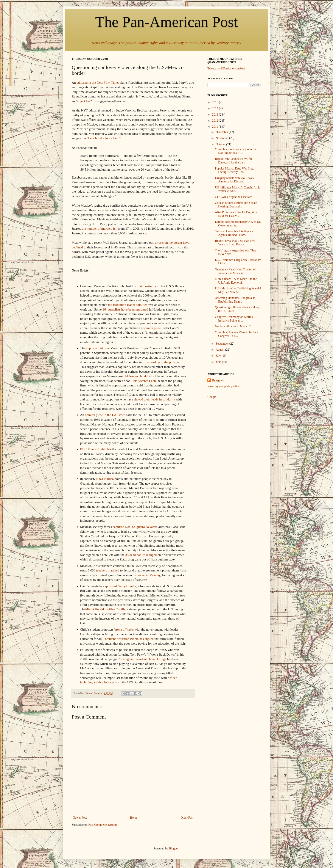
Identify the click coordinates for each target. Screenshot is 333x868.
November (222, 138)
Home (134, 818)
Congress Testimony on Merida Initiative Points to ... (234, 319)
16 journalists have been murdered (125, 309)
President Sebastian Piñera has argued (129, 639)
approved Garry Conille (120, 586)
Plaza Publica (105, 479)
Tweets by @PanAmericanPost (226, 68)
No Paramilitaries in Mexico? (233, 326)
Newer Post (80, 818)
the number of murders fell (100, 228)
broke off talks (124, 629)
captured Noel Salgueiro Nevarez (135, 527)
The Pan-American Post (166, 22)
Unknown (218, 381)
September (222, 344)
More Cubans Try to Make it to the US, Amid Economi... (236, 281)
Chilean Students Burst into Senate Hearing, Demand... (236, 205)
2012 (216, 121)
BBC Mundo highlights (96, 449)
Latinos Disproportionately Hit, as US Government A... (238, 224)
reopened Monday (149, 575)
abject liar (84, 101)
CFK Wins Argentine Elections (234, 197)
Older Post (187, 818)
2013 (216, 115)
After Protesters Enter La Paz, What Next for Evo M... (237, 214)
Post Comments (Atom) (103, 825)
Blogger (174, 848)
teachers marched (108, 570)
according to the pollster (163, 362)
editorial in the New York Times (98, 82)
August (220, 350)
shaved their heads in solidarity (154, 399)
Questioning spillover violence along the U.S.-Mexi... (237, 309)
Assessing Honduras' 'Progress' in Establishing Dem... (235, 300)
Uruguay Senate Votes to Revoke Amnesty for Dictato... (235, 180)
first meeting (145, 286)
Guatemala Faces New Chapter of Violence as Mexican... (235, 271)
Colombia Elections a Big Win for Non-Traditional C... (236, 151)
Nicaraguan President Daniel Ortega (142, 659)
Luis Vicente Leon (144, 381)
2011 (216, 127)
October (221, 144)
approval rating (96, 348)
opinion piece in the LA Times (105, 415)
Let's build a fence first (103, 138)
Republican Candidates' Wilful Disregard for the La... (233, 161)
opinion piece (152, 328)
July (219, 356)
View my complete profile (223, 386)
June (219, 362)
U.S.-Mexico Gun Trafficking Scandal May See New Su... (238, 290)
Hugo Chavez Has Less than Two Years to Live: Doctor (235, 243)
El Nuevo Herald (136, 376)
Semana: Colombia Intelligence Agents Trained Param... (234, 233)
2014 (216, 108)
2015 (216, 102)
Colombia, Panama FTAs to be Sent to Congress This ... (238, 334)
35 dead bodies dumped (141, 555)
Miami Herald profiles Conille (105, 609)
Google (212, 397)
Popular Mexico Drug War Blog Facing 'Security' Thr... (234, 170)
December (222, 132)
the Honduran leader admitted (128, 305)
